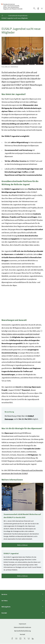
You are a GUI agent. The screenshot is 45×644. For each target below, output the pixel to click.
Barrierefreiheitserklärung (23, 631)
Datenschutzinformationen (22, 628)
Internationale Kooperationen (18, 16)
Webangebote (22, 607)
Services (22, 595)
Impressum (23, 624)
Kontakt (22, 613)
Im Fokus (22, 601)
